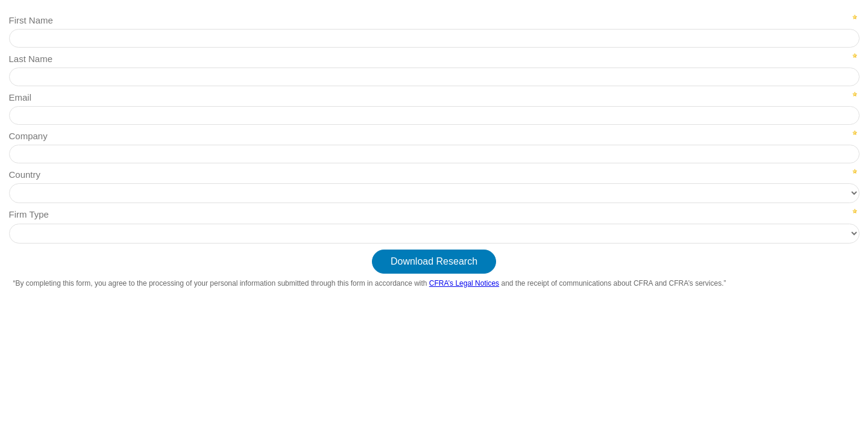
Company (28, 136)
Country (25, 175)
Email (20, 97)
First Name (31, 20)
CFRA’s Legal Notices (464, 283)
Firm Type (29, 214)
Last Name (31, 59)
